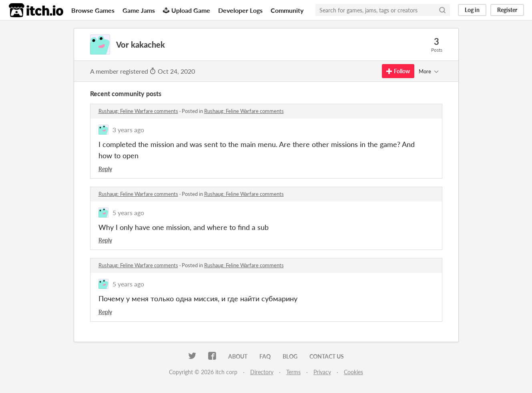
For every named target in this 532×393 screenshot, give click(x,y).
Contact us (327, 356)
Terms (293, 372)
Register (507, 10)
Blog (290, 356)
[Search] (442, 10)
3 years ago (128, 130)
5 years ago (128, 213)
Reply (105, 169)
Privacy (322, 372)
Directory (262, 372)
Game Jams (139, 10)
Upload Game (187, 10)
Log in (472, 10)
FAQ (265, 356)
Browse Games (93, 10)
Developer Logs (240, 10)
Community (287, 10)
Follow (398, 71)
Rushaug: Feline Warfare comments (138, 111)
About (238, 356)
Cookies (353, 372)
